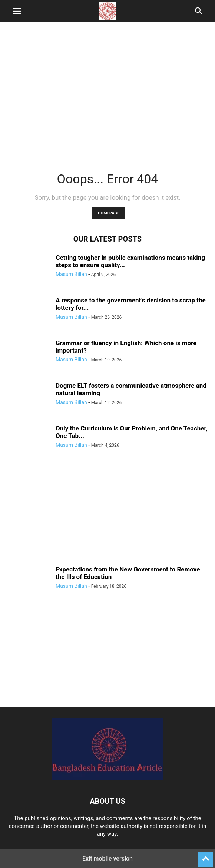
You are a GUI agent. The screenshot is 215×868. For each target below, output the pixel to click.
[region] (107, 93)
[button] (17, 11)
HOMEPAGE (109, 213)
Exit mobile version (107, 859)
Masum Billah (71, 274)
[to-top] (206, 856)
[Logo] (107, 779)
